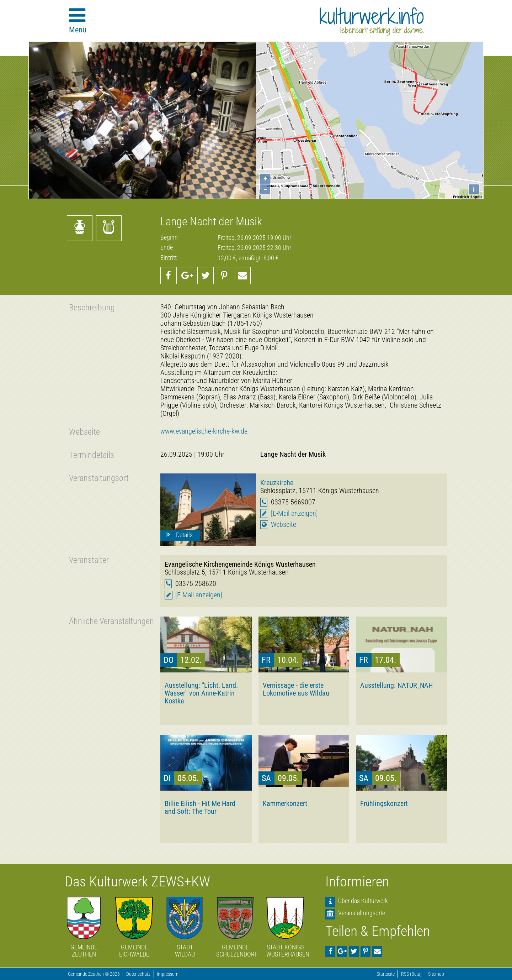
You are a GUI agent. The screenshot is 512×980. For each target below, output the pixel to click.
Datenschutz (138, 974)
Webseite (284, 525)
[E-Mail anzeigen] (294, 513)
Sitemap (436, 974)
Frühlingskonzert (384, 803)
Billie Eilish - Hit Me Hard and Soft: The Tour (200, 807)
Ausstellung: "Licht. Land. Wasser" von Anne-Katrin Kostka (201, 693)
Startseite (386, 974)
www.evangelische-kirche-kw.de (204, 431)
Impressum (168, 974)
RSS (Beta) (411, 974)
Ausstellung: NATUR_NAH (396, 685)
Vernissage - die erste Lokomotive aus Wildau (296, 689)
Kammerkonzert (285, 803)
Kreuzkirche (277, 483)
